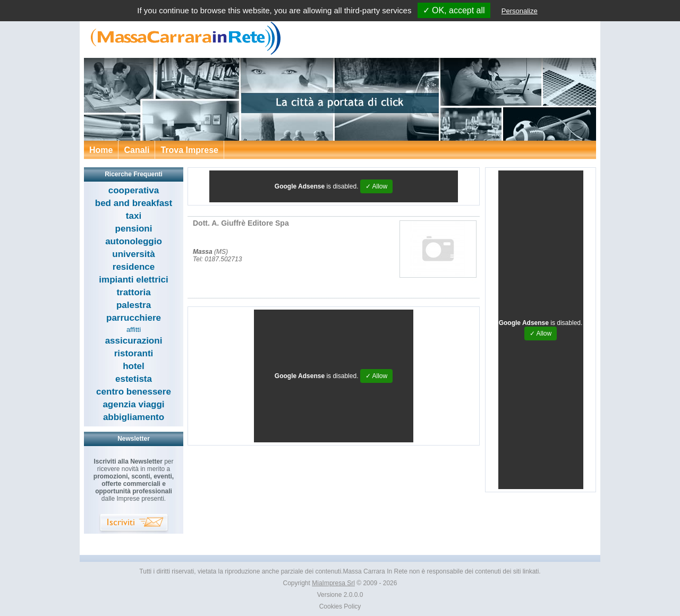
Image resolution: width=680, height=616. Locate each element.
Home (101, 150)
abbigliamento (134, 417)
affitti (134, 330)
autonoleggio (134, 241)
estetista (134, 379)
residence (134, 267)
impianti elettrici (133, 280)
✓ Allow (376, 186)
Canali (137, 150)
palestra (134, 305)
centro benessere (134, 392)
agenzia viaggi (133, 404)
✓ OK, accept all (454, 10)
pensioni (134, 229)
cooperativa (134, 190)
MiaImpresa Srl (333, 583)
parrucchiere (134, 318)
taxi (134, 216)
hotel (134, 366)
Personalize (520, 11)
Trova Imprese (189, 150)
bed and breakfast (134, 203)
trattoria (133, 292)
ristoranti (134, 353)
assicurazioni (134, 341)
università (133, 254)
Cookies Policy (340, 606)
